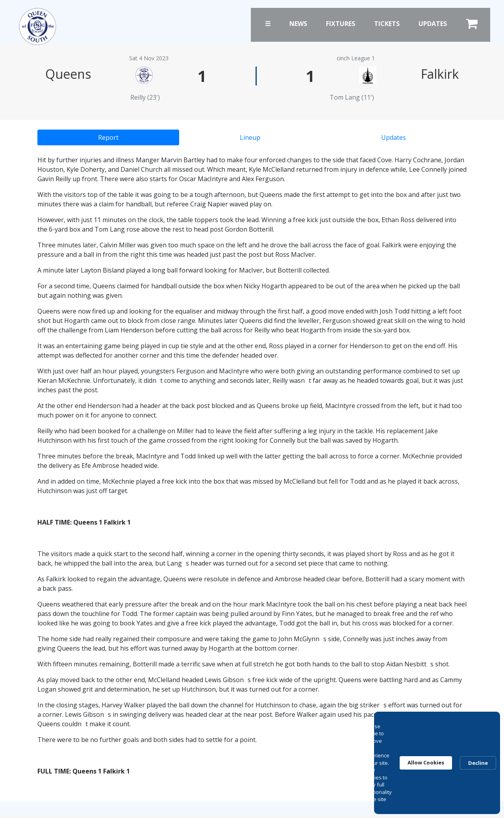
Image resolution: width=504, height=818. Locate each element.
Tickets (387, 24)
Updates (433, 24)
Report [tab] (108, 137)
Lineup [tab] (250, 137)
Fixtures (341, 24)
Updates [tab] (394, 137)
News (298, 24)
